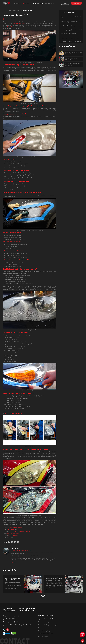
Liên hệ (53, 3)
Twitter (18, 551)
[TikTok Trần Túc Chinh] (4, 630)
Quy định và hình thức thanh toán (47, 619)
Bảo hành (47, 3)
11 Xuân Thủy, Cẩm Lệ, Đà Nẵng (16, 527)
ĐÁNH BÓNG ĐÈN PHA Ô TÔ (27, 11)
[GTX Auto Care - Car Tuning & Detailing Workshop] (7, 3)
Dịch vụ (22, 3)
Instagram (24, 551)
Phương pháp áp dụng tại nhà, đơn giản (72, 26)
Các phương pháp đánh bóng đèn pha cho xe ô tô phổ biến (70, 22)
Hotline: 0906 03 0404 (10, 619)
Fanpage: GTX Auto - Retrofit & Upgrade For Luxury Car (18, 625)
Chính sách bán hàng (43, 622)
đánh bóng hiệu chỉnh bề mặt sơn (14, 413)
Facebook (13, 551)
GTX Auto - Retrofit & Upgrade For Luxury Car (20, 531)
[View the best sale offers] (82, 635)
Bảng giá (65, 3)
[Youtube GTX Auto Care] (8, 630)
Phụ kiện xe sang (35, 3)
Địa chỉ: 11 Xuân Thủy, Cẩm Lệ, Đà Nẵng (14, 616)
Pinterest (29, 551)
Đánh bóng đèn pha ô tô (19, 24)
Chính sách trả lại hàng (44, 631)
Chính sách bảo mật (43, 637)
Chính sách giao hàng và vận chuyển (47, 625)
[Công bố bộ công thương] (6, 633)
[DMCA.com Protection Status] (14, 633)
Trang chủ (5, 11)
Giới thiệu (17, 3)
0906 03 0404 (76, 3)
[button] (45, 596)
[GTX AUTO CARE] (9, 610)
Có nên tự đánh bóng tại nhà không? (70, 38)
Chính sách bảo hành (43, 628)
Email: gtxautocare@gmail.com (12, 622)
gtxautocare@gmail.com (13, 533)
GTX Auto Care (10, 27)
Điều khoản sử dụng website (45, 634)
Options (27, 3)
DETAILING (16, 11)
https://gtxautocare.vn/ (14, 535)
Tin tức (42, 3)
